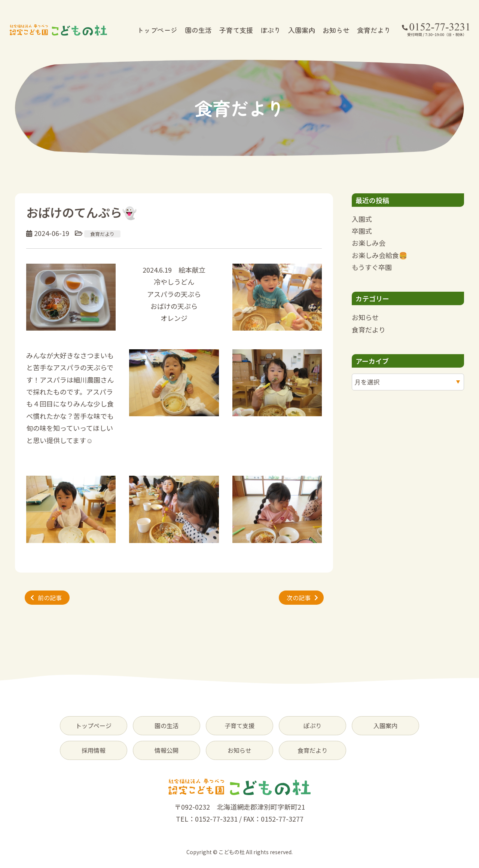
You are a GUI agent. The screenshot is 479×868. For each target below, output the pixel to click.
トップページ (157, 30)
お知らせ (336, 30)
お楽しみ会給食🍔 (379, 255)
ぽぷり (271, 30)
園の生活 (198, 30)
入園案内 (302, 30)
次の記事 (299, 598)
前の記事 (50, 598)
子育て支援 (236, 30)
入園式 (362, 219)
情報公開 (167, 750)
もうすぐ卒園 (372, 267)
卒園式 (362, 231)
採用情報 (94, 750)
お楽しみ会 (369, 243)
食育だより (374, 30)
